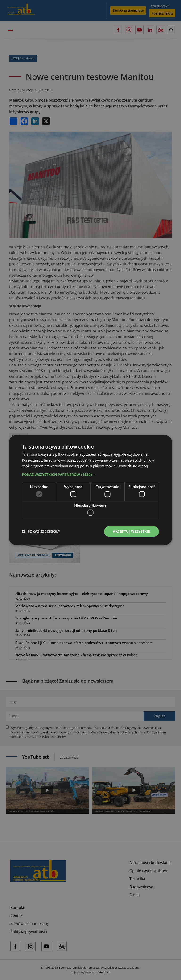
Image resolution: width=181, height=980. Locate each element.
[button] (90, 475)
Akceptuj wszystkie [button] (131, 531)
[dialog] (90, 490)
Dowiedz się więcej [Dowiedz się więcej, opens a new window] (133, 466)
